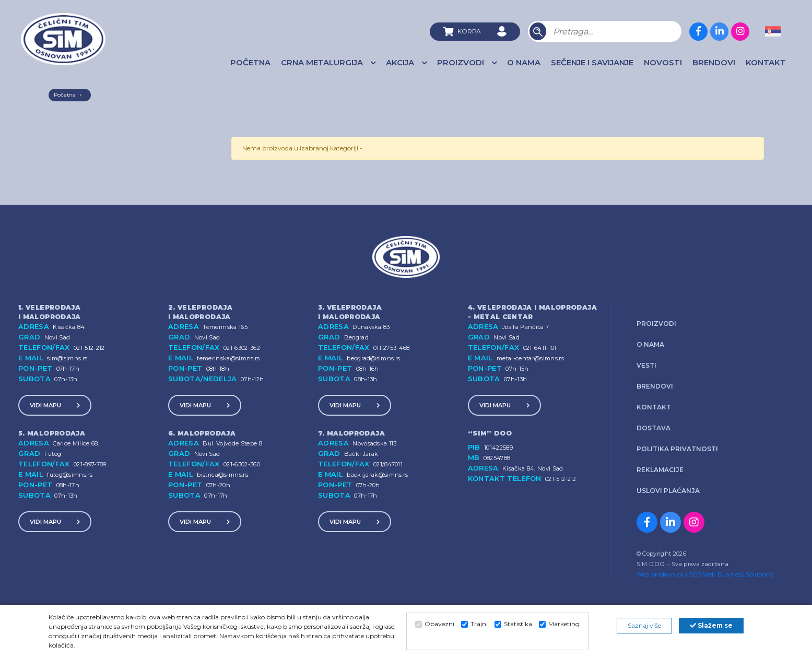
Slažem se (711, 625)
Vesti (646, 365)
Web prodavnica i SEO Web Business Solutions (705, 574)
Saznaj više (644, 625)
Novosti (663, 62)
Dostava (654, 428)
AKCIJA (409, 63)
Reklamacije (660, 470)
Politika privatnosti (677, 449)
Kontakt (766, 62)
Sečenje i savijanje (592, 62)
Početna (250, 62)
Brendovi (714, 62)
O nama (524, 62)
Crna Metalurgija (331, 63)
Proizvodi (469, 63)
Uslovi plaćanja (668, 491)
